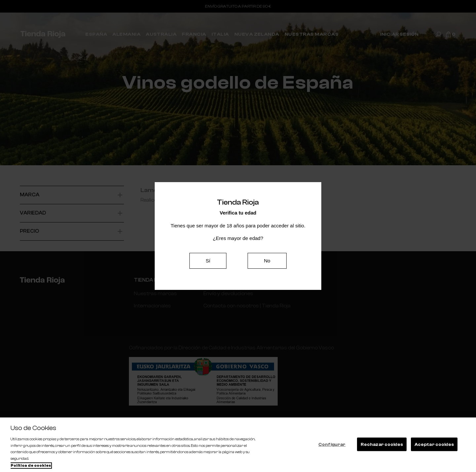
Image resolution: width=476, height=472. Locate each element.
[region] (238, 445)
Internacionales (152, 306)
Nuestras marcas (155, 294)
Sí (208, 261)
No (267, 261)
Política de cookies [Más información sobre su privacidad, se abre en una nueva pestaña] (31, 466)
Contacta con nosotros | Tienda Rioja (246, 306)
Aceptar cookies (434, 444)
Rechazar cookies (382, 444)
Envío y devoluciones (227, 294)
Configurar (332, 444)
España (143, 318)
